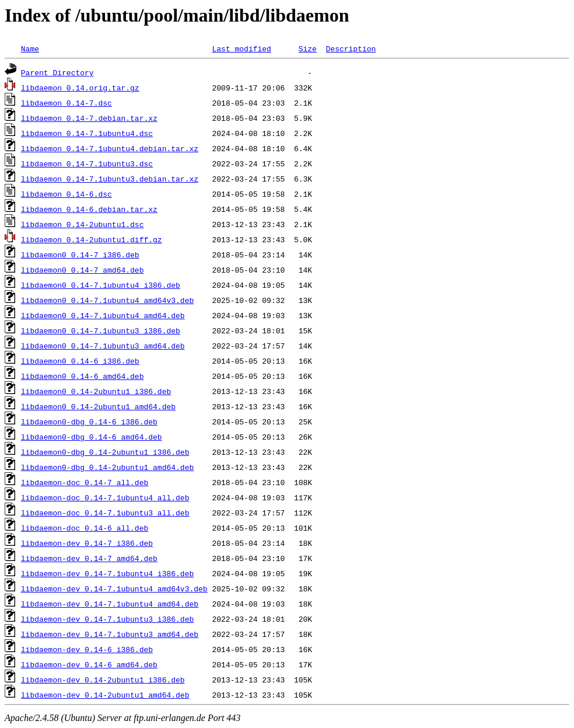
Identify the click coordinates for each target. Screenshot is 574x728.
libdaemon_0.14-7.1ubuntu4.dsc (87, 133)
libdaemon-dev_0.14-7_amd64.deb (89, 558)
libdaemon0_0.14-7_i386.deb (80, 255)
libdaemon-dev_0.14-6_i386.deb (87, 649)
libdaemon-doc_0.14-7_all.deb (85, 482)
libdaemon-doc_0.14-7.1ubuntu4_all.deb (105, 497)
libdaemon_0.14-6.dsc (66, 194)
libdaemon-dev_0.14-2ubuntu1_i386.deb (103, 680)
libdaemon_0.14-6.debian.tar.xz (89, 209)
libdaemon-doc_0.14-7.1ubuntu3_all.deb (105, 513)
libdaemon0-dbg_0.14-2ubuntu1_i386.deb (105, 452)
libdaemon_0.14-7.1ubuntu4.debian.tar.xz (110, 148)
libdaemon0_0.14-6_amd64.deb (83, 376)
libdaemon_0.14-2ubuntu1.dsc (83, 224)
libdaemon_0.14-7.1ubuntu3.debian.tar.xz (110, 179)
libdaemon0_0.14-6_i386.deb (80, 361)
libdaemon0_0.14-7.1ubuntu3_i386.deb (101, 330)
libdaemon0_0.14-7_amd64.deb (83, 270)
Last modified (241, 48)
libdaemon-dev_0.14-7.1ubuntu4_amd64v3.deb (114, 588)
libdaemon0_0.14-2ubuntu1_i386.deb (96, 391)
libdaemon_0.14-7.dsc (66, 103)
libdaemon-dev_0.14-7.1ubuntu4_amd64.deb (110, 604)
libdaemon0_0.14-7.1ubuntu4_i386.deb (101, 285)
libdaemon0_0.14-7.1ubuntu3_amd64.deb (103, 346)
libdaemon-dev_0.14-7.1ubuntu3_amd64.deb (110, 634)
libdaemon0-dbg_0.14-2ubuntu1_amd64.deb (107, 467)
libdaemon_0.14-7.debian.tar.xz (89, 118)
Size (308, 48)
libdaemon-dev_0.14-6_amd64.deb (89, 664)
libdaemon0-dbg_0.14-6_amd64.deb (92, 437)
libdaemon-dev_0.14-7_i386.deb (87, 543)
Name (30, 48)
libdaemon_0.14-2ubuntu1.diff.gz (92, 239)
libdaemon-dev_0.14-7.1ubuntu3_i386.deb (107, 619)
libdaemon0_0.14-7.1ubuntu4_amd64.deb (103, 315)
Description (351, 48)
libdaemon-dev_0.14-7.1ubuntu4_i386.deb (107, 573)
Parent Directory (57, 72)
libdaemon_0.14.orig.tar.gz (80, 88)
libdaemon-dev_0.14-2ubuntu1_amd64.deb (105, 695)
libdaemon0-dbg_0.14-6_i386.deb (89, 422)
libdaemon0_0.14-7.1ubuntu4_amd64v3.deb (107, 300)
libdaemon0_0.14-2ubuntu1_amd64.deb (98, 406)
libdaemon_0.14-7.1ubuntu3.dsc (87, 163)
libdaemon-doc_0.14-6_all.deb (85, 528)
